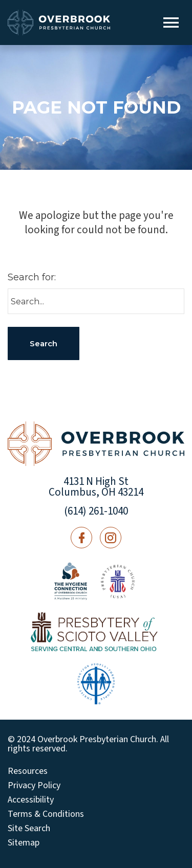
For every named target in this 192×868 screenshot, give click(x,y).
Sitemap (24, 843)
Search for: (32, 277)
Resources (28, 771)
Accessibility (31, 800)
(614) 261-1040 (96, 511)
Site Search (29, 829)
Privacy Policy (34, 786)
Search (44, 343)
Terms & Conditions (46, 814)
